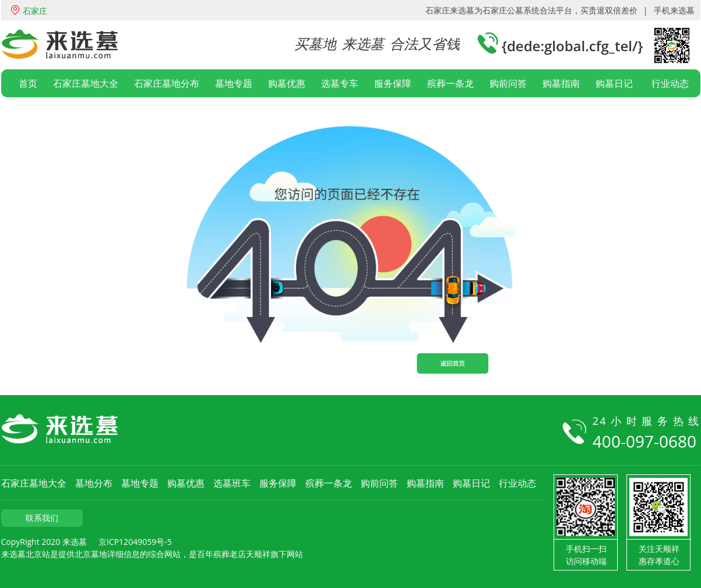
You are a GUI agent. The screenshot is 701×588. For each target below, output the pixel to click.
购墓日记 (614, 83)
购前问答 (508, 83)
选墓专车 (340, 83)
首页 (28, 83)
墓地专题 (234, 83)
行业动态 (670, 83)
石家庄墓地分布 (167, 83)
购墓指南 (561, 83)
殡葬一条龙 (450, 83)
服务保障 (393, 83)
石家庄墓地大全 (86, 83)
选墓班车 (232, 483)
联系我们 (42, 518)
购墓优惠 (287, 83)
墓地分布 (94, 483)
